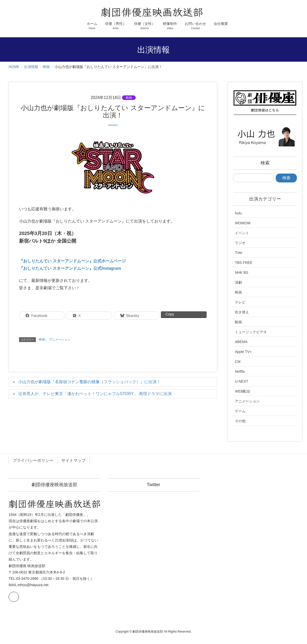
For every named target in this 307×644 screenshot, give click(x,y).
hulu (238, 213)
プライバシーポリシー (33, 460)
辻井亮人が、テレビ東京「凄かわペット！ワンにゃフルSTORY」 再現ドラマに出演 (95, 394)
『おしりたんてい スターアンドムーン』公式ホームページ (72, 261)
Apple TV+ (243, 352)
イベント (242, 233)
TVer (239, 253)
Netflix (240, 371)
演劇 (238, 282)
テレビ (240, 302)
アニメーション (60, 340)
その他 (240, 421)
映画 (129, 98)
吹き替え (242, 312)
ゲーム (240, 411)
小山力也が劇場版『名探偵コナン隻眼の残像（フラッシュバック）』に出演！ (89, 382)
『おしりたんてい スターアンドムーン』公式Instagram (70, 268)
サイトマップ (73, 460)
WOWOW (243, 223)
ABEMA (241, 342)
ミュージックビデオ (251, 332)
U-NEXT (241, 381)
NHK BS (241, 273)
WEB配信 (242, 391)
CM (238, 362)
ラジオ (240, 243)
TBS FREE (243, 263)
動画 (238, 322)
